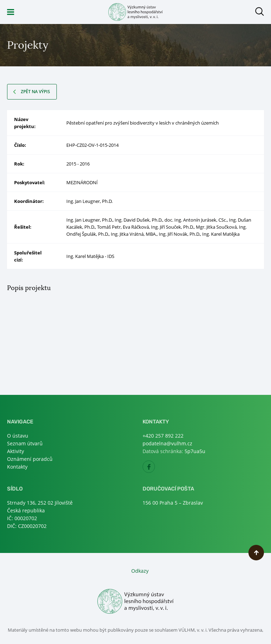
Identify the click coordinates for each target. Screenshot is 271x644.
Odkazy (140, 571)
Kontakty (17, 467)
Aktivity (16, 451)
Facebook (155, 469)
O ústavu (18, 436)
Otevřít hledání (260, 11)
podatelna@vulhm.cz (167, 443)
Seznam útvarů (25, 443)
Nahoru (256, 553)
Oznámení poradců (30, 459)
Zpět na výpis (35, 92)
